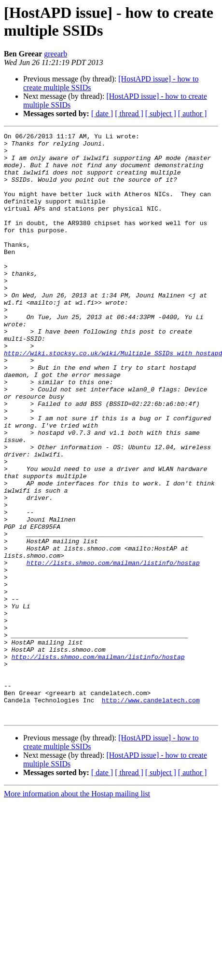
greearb (55, 54)
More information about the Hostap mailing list (77, 911)
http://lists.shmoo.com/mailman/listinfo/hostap (113, 649)
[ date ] (102, 114)
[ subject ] (161, 114)
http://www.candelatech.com (151, 814)
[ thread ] (129, 114)
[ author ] (193, 114)
